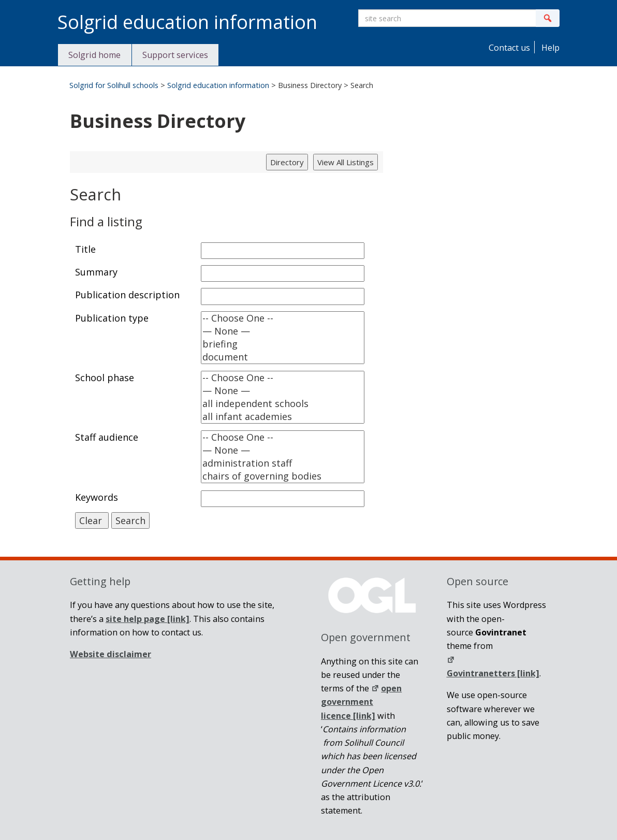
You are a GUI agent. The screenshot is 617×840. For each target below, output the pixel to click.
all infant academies (283, 417)
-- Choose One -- (283, 318)
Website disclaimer (111, 654)
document (283, 357)
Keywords (97, 497)
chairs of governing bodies (283, 476)
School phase (105, 378)
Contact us (508, 48)
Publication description (127, 295)
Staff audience (107, 437)
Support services (175, 55)
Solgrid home (94, 55)
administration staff (283, 463)
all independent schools (283, 404)
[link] (148, 619)
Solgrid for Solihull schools (114, 85)
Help (549, 48)
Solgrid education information (218, 85)
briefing (283, 344)
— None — (283, 331)
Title (85, 249)
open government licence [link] (361, 702)
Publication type (112, 318)
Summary (96, 272)
